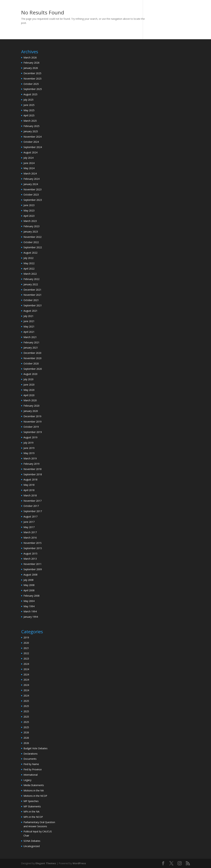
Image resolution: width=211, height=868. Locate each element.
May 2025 (29, 110)
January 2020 (31, 411)
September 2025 (33, 89)
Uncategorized (32, 846)
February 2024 (31, 179)
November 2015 (33, 543)
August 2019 (30, 437)
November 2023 (33, 189)
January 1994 (31, 617)
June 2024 (29, 163)
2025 (26, 701)
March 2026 (30, 57)
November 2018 (33, 469)
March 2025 (30, 121)
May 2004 (29, 601)
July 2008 (28, 580)
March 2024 (30, 173)
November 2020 (33, 358)
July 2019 (28, 443)
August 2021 (30, 311)
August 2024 (30, 152)
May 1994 (29, 606)
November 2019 (33, 422)
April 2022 (29, 269)
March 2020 (30, 400)
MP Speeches (31, 801)
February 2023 (31, 226)
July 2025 (28, 100)
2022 (26, 653)
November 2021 (33, 295)
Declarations (31, 754)
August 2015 (30, 554)
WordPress (79, 863)
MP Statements (32, 806)
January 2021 (31, 348)
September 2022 (33, 247)
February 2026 (31, 63)
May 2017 (29, 527)
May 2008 (29, 585)
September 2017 (33, 511)
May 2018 (29, 485)
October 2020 (31, 363)
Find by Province (33, 769)
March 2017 (30, 532)
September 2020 (33, 369)
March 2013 (30, 559)
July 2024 (28, 158)
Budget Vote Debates (36, 748)
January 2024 (31, 184)
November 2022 (33, 237)
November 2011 (33, 564)
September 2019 (33, 432)
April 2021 (29, 332)
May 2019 (29, 453)
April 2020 (29, 395)
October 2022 (31, 242)
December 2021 (32, 290)
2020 (26, 643)
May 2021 (29, 326)
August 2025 (30, 94)
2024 (26, 664)
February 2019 (31, 464)
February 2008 (31, 596)
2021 (26, 648)
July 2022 (28, 258)
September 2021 (33, 305)
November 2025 (33, 79)
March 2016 (30, 538)
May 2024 (29, 168)
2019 (26, 637)
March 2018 (30, 495)
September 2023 (33, 200)
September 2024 (33, 147)
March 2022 (30, 274)
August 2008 (30, 575)
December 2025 (32, 73)
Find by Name (31, 764)
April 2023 (29, 216)
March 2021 (30, 337)
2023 (26, 659)
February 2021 (31, 342)
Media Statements (34, 785)
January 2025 (31, 131)
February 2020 (31, 406)
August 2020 (30, 374)
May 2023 (29, 210)
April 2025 (29, 115)
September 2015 (33, 548)
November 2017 (33, 501)
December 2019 (32, 416)
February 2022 (31, 279)
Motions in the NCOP (35, 796)
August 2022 (30, 253)
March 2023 (30, 221)
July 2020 (28, 379)
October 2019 (31, 427)
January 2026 (31, 68)
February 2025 (31, 126)
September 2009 (33, 569)
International (31, 775)
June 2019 (29, 448)
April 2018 (29, 490)
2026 (26, 732)
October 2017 (31, 506)
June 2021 (29, 321)
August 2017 (30, 516)
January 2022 (31, 284)
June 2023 (29, 205)
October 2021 (31, 300)
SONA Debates (32, 841)
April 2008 (29, 590)
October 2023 (31, 195)
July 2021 (28, 316)
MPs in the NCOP (33, 817)
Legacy (27, 780)
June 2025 (29, 105)
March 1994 (30, 611)
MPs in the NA (31, 812)
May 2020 (29, 390)
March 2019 (30, 458)
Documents (30, 759)
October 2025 (31, 84)
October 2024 (31, 142)
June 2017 (29, 522)
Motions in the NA (34, 790)
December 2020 (32, 353)
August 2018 (30, 479)
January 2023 (31, 232)
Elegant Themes (46, 863)
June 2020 (29, 385)
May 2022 (29, 263)
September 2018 (33, 474)
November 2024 (33, 137)
